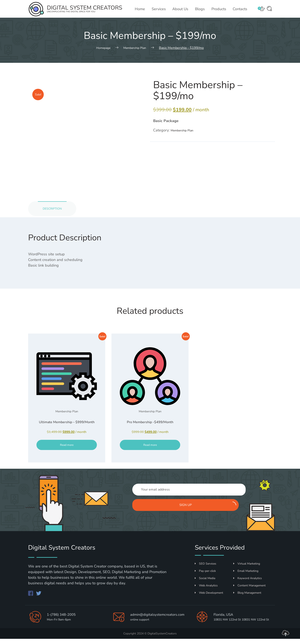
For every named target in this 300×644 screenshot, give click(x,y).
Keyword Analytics (248, 573)
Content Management (249, 580)
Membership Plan (185, 131)
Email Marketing (246, 566)
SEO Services (206, 558)
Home (142, 9)
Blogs (201, 9)
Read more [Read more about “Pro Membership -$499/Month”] (150, 455)
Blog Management (247, 587)
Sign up (237, 499)
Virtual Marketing (247, 558)
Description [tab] (55, 210)
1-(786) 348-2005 (64, 614)
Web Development (209, 587)
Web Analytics (206, 580)
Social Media (205, 573)
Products (219, 9)
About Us (182, 9)
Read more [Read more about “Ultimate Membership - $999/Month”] (67, 455)
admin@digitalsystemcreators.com (144, 622)
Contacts (240, 9)
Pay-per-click (205, 566)
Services (160, 9)
